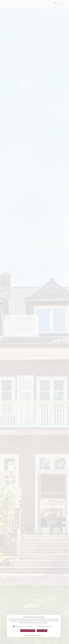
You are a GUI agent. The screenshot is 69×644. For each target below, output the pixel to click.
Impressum (40, 635)
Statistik (30, 626)
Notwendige (19, 626)
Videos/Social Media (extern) (46, 626)
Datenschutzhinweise (30, 635)
